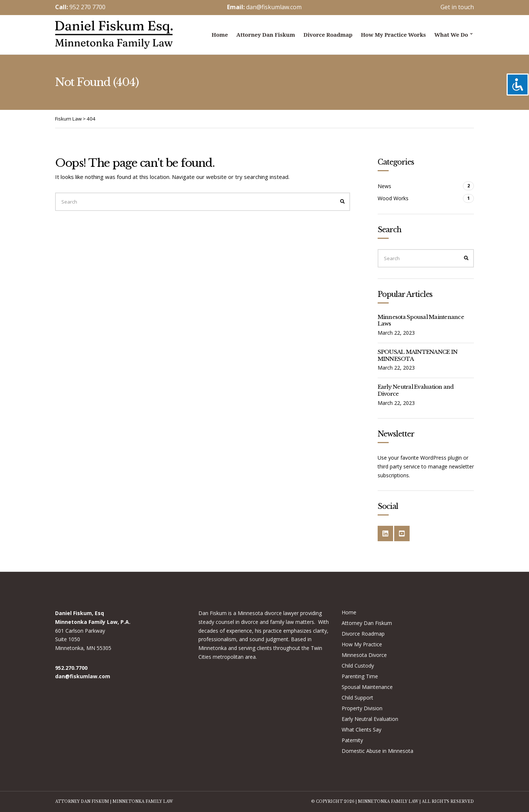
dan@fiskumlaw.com (274, 7)
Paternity (352, 740)
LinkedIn (385, 533)
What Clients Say (361, 730)
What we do (451, 35)
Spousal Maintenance (367, 687)
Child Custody (358, 666)
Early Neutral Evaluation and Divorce (416, 390)
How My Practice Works (393, 35)
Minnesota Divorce (364, 655)
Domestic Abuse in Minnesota (377, 751)
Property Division (362, 708)
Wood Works (393, 198)
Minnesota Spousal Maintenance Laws (421, 320)
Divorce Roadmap (328, 35)
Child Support (357, 698)
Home (220, 35)
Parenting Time (360, 676)
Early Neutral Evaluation (370, 719)
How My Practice (362, 644)
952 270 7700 (87, 7)
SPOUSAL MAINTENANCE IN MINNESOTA (418, 355)
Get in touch (457, 7)
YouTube (402, 533)
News (384, 186)
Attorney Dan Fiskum (266, 35)
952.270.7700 (71, 668)
